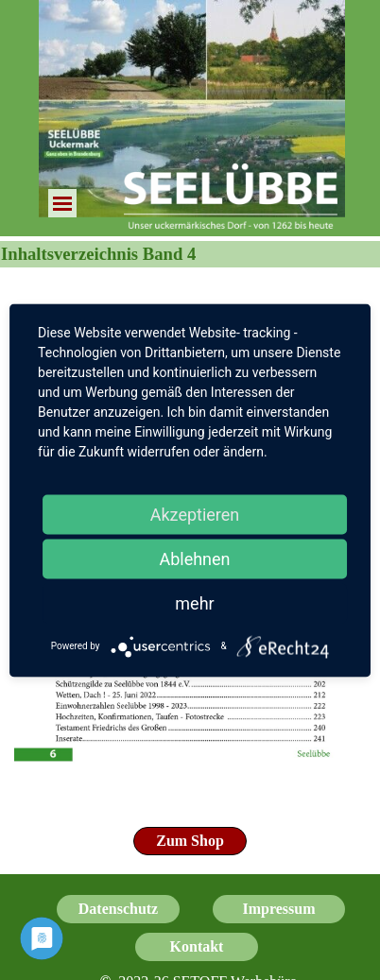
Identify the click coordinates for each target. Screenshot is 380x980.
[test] (190, 841)
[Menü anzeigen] (62, 203)
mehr (194, 602)
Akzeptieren (195, 514)
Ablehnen (194, 558)
